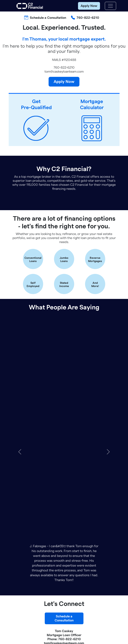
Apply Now (89, 6)
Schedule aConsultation (64, 396)
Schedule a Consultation (48, 18)
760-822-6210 (88, 18)
